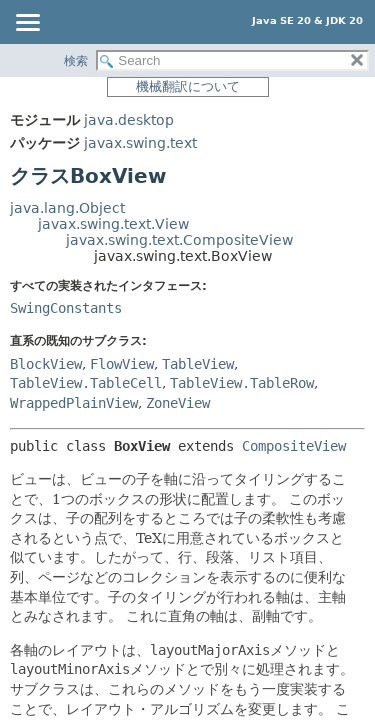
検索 (76, 61)
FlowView (122, 364)
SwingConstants (66, 308)
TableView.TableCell (86, 383)
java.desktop (129, 120)
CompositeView (294, 446)
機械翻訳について (188, 86)
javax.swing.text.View (113, 224)
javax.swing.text (140, 143)
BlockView (46, 364)
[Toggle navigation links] (27, 24)
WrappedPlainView (74, 403)
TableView (198, 364)
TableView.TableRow (242, 383)
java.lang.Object (67, 208)
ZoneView (178, 403)
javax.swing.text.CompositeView (179, 240)
